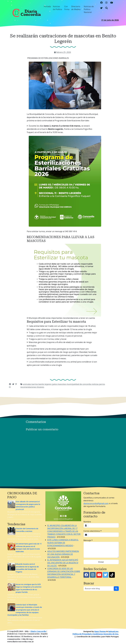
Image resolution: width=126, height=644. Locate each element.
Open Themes (100, 631)
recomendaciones (29, 387)
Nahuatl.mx (113, 631)
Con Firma (67, 8)
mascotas (62, 384)
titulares (40, 387)
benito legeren (45, 384)
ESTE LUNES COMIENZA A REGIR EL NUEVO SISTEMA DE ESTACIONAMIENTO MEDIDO (63, 543)
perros (102, 384)
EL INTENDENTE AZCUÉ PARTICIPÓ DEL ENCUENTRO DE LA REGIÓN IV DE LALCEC (63, 563)
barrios (35, 384)
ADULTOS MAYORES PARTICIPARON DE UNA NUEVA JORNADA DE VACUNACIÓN (63, 554)
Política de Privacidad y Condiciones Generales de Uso (95, 634)
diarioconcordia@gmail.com (96, 503)
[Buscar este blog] (99, 589)
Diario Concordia (38, 631)
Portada (47, 6)
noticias (95, 384)
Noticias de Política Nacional (89, 9)
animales (27, 384)
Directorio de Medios (76, 8)
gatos (55, 384)
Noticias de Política (57, 8)
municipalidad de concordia (79, 384)
